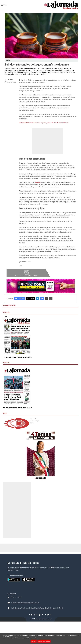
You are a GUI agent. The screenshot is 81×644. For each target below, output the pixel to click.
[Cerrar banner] (79, 636)
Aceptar (34, 641)
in (38, 299)
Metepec (38, 182)
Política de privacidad (44, 641)
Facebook (19, 299)
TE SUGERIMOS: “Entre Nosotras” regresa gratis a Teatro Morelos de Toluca (44, 123)
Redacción (10, 80)
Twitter (30, 299)
